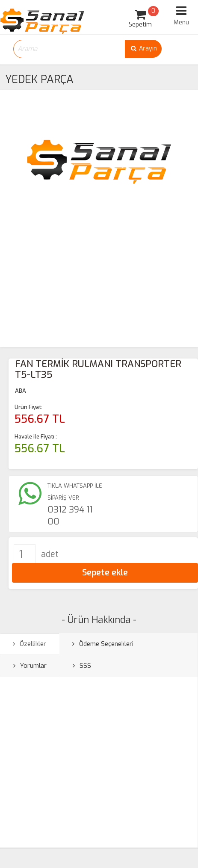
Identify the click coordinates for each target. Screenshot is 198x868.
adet (50, 554)
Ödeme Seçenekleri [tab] (103, 644)
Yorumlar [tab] (30, 666)
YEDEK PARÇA (39, 79)
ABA (21, 391)
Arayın (143, 49)
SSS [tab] (82, 666)
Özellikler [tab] (30, 644)
